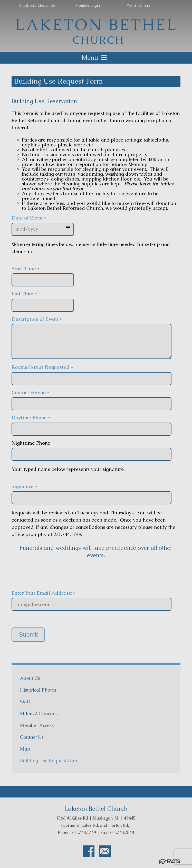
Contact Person (30, 392)
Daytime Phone (31, 418)
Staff (25, 702)
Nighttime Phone (31, 443)
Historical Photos (38, 690)
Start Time (26, 269)
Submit (28, 635)
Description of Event (37, 319)
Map (25, 749)
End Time (24, 294)
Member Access (37, 725)
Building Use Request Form (49, 761)
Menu (96, 58)
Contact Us (32, 737)
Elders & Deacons (39, 714)
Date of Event (29, 218)
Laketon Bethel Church (96, 809)
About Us (30, 678)
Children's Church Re (37, 5)
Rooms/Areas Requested (42, 367)
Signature (24, 486)
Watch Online (138, 5)
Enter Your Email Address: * (44, 593)
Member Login (88, 5)
